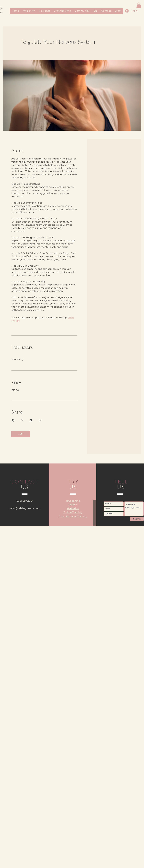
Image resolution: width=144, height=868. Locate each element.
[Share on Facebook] (13, 420)
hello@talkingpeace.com (25, 508)
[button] (139, 5)
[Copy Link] (40, 420)
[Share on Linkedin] (31, 420)
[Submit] (137, 519)
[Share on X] (22, 420)
